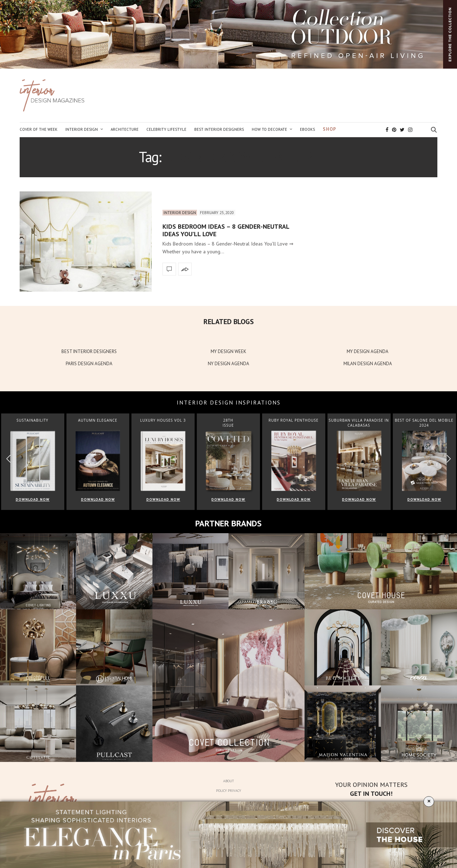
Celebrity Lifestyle (166, 129)
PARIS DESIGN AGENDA (89, 364)
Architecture (125, 129)
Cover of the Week (39, 129)
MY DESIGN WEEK (228, 351)
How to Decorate (269, 129)
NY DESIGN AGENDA (228, 364)
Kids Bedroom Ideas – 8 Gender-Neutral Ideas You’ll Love (226, 230)
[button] (449, 459)
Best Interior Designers (219, 129)
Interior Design (82, 129)
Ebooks (307, 129)
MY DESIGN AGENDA (368, 351)
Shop (330, 129)
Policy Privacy (228, 791)
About (228, 781)
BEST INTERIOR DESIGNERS (89, 351)
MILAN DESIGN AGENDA (368, 364)
